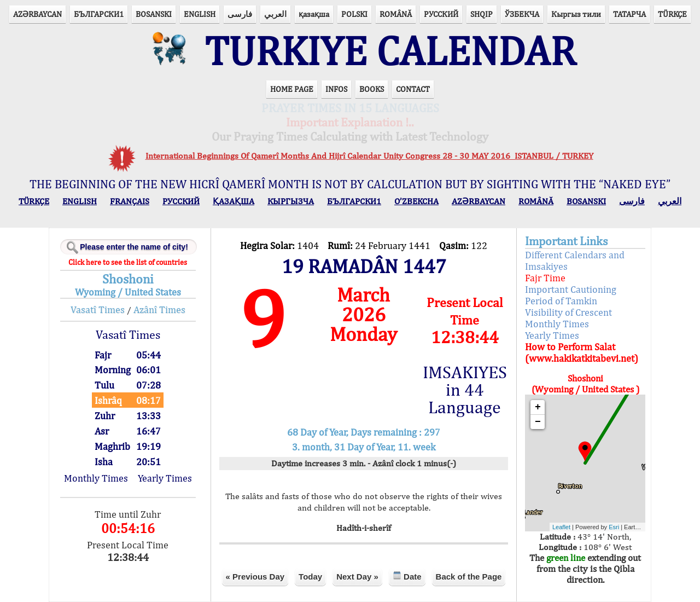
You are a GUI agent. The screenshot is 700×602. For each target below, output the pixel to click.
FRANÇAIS (130, 201)
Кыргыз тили (576, 14)
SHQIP (482, 14)
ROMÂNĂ (396, 14)
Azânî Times (159, 309)
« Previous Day (255, 577)
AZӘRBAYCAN (37, 14)
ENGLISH (200, 14)
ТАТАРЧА (629, 14)
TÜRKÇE (672, 14)
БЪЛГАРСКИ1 (99, 14)
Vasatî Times (98, 309)
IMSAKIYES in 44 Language (465, 390)
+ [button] (538, 407)
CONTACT (413, 89)
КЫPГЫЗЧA (291, 201)
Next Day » (357, 577)
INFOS (336, 89)
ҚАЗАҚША (234, 201)
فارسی (240, 14)
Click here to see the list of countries (128, 262)
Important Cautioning (571, 289)
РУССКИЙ (441, 14)
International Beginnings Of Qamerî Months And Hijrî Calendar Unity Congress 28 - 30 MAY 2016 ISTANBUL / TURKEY (369, 156)
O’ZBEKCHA (416, 201)
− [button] (538, 422)
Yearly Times (165, 478)
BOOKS (372, 89)
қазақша (314, 14)
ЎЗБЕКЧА (522, 14)
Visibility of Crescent (568, 312)
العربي (275, 14)
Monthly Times (96, 478)
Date (407, 576)
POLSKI (354, 14)
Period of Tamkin (561, 301)
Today (310, 577)
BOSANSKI (154, 14)
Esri (614, 527)
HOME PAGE (292, 89)
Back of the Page (469, 577)
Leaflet (561, 527)
